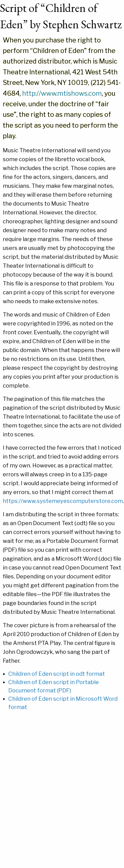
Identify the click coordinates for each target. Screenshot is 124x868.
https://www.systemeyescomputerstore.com (63, 501)
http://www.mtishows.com (62, 93)
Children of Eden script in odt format (57, 674)
